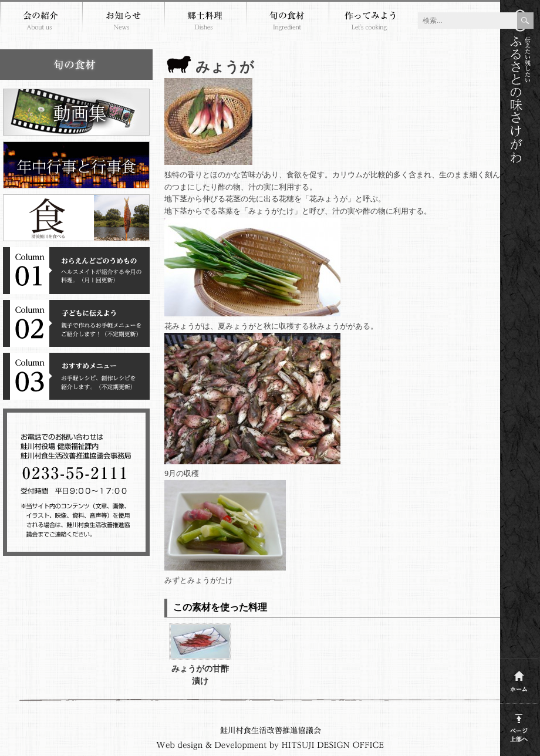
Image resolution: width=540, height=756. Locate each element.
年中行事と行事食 (76, 165)
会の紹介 (41, 22)
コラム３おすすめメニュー (76, 376)
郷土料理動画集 (76, 112)
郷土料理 (205, 22)
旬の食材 (288, 22)
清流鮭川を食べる (76, 218)
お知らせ (123, 22)
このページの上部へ (519, 726)
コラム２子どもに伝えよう (76, 323)
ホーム (519, 678)
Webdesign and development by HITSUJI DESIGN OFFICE (270, 745)
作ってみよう (370, 22)
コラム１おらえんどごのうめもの (76, 271)
